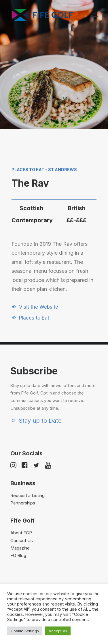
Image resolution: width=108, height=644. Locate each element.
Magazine (20, 548)
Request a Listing (28, 495)
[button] (95, 15)
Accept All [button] (58, 631)
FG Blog (18, 555)
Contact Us (22, 540)
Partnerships (23, 503)
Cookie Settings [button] (25, 631)
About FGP (21, 533)
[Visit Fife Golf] (42, 15)
